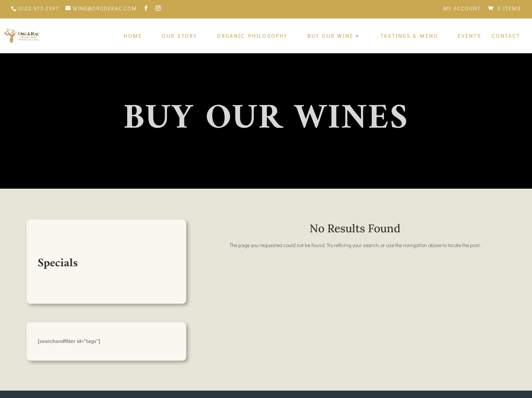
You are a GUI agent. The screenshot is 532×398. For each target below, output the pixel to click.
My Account (462, 9)
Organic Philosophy (252, 36)
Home (133, 36)
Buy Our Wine (330, 36)
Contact (506, 36)
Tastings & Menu (409, 36)
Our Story (180, 36)
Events (470, 36)
